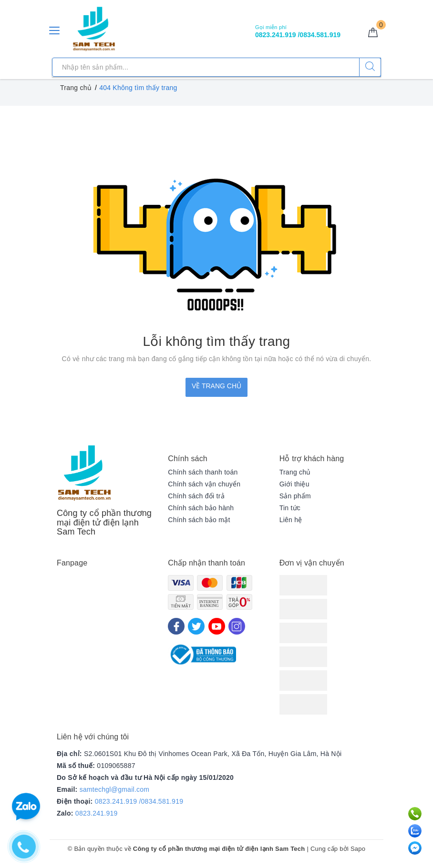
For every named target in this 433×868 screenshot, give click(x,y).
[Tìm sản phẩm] (216, 67)
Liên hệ (291, 520)
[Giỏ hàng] (373, 33)
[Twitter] (196, 626)
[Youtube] (217, 626)
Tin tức (290, 508)
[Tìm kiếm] (370, 67)
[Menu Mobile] (55, 29)
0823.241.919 (97, 813)
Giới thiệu (294, 484)
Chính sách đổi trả (196, 496)
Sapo (358, 849)
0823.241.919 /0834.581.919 (139, 801)
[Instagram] (237, 626)
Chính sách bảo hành (201, 508)
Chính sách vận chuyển (204, 484)
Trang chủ (295, 472)
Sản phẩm (295, 496)
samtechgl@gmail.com (115, 789)
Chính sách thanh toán (203, 472)
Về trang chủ (216, 386)
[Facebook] (176, 626)
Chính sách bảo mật (199, 520)
